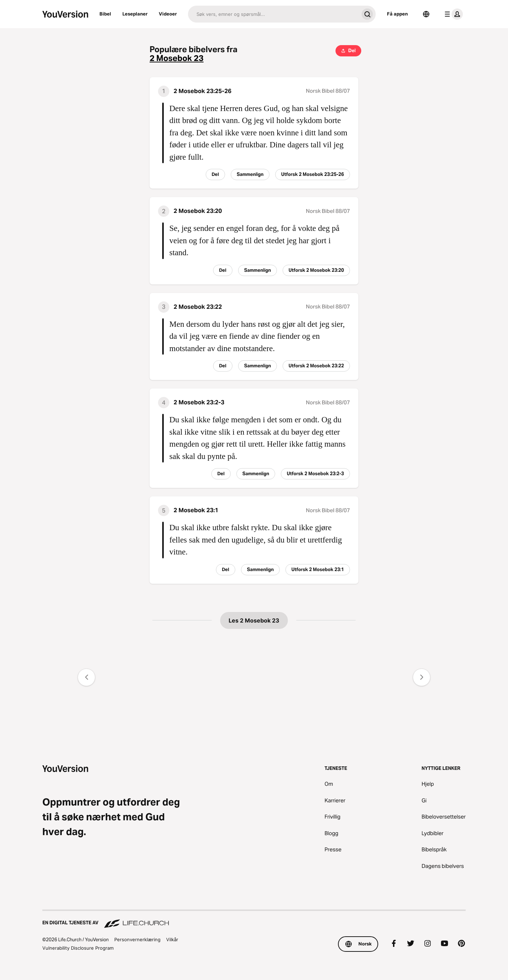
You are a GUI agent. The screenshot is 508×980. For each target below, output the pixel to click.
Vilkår (172, 939)
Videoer (168, 14)
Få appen (397, 14)
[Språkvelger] (426, 14)
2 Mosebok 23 (177, 58)
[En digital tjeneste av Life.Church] (254, 919)
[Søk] (273, 14)
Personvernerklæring (137, 939)
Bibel (105, 14)
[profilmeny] (452, 14)
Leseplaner (135, 14)
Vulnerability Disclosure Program (78, 948)
